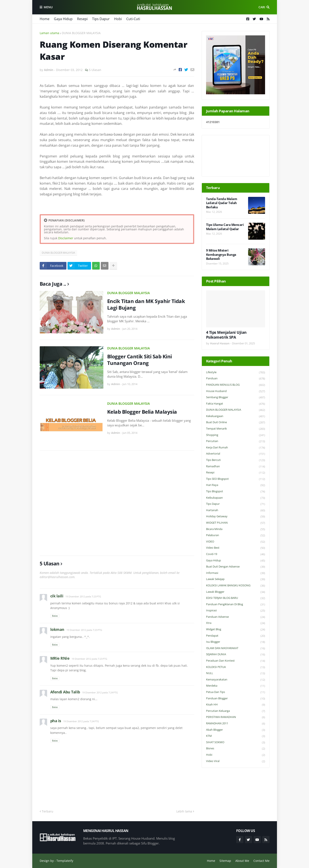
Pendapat (236, 636)
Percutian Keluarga (236, 711)
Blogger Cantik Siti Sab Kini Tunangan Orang (140, 360)
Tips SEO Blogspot (236, 479)
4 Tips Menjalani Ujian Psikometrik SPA (226, 335)
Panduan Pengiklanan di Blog (236, 604)
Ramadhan (236, 467)
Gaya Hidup (63, 19)
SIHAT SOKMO (236, 742)
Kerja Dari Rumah (236, 448)
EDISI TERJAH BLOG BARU (236, 598)
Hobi (118, 19)
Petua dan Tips (236, 692)
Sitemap (225, 861)
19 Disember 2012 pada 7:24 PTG (100, 692)
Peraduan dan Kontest (236, 661)
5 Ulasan (95, 70)
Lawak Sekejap (236, 579)
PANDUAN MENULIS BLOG (236, 385)
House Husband (236, 391)
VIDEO (236, 542)
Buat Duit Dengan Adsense (236, 567)
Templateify (65, 861)
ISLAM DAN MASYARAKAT (236, 648)
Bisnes (236, 749)
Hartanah (236, 510)
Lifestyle (236, 372)
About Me (242, 861)
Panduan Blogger (236, 699)
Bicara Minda (236, 529)
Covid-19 (236, 554)
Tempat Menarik (236, 429)
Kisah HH (236, 705)
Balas (55, 616)
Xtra (236, 623)
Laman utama (49, 33)
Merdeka (236, 686)
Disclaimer (66, 238)
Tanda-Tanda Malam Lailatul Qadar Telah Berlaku (222, 203)
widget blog (236, 629)
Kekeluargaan (236, 416)
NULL (236, 673)
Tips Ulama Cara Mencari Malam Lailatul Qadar (225, 227)
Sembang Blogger (236, 397)
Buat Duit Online (236, 422)
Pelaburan (236, 535)
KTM (236, 736)
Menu (48, 7)
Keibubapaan (236, 498)
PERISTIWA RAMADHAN (236, 717)
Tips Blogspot (236, 492)
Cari (262, 7)
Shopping (236, 435)
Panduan (236, 379)
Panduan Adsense (236, 617)
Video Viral (236, 761)
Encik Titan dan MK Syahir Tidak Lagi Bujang (146, 304)
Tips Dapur (101, 19)
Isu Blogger (236, 642)
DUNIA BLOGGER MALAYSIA (81, 33)
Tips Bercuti (236, 460)
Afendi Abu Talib (65, 692)
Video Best (236, 548)
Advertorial (236, 454)
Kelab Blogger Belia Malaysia (142, 412)
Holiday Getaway (236, 517)
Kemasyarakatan (236, 680)
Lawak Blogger (236, 592)
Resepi (82, 19)
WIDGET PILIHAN (236, 523)
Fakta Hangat (236, 404)
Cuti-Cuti (133, 19)
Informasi (236, 573)
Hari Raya (236, 485)
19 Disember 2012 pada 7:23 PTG (83, 596)
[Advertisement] (117, 503)
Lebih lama (184, 811)
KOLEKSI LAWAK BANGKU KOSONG (236, 586)
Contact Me (261, 861)
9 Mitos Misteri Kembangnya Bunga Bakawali (221, 255)
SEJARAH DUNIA (236, 654)
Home (45, 19)
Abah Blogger (236, 730)
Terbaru (48, 811)
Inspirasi (236, 611)
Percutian (236, 441)
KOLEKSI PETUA (236, 667)
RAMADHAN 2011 (236, 724)
